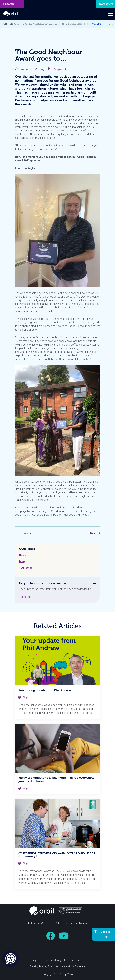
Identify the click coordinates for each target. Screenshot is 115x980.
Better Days (61, 923)
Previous (23, 533)
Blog (42, 69)
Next (95, 533)
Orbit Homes (32, 923)
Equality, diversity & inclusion (44, 966)
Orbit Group (47, 923)
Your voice (26, 568)
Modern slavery (53, 960)
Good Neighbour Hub (63, 511)
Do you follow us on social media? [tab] (43, 583)
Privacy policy (36, 960)
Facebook (25, 597)
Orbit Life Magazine (79, 923)
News (23, 555)
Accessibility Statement (73, 966)
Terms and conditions (75, 960)
